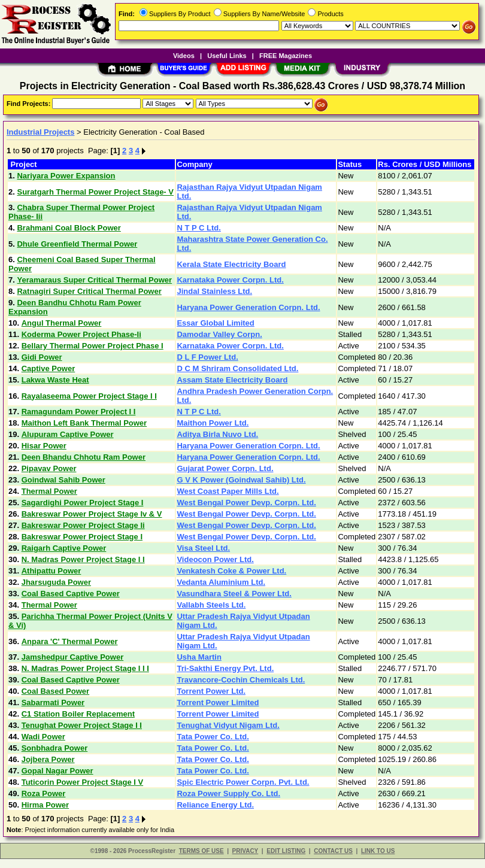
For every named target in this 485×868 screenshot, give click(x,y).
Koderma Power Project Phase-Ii (81, 334)
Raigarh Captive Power (64, 548)
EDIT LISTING (286, 851)
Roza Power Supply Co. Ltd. (228, 793)
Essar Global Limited (215, 323)
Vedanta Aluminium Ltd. (221, 582)
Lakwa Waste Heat (55, 380)
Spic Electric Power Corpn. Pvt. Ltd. (243, 782)
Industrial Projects (40, 132)
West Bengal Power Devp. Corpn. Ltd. (246, 503)
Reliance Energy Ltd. (215, 805)
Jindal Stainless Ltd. (214, 291)
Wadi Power (43, 737)
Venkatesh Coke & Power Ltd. (231, 571)
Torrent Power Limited (218, 702)
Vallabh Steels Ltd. (211, 605)
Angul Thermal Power (62, 323)
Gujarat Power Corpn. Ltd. (225, 468)
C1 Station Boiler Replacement (78, 714)
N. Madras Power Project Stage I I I (85, 668)
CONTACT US (333, 851)
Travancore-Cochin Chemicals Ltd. (241, 680)
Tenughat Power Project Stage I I (82, 725)
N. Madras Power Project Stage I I (83, 559)
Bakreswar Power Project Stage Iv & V (92, 514)
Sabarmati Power (53, 702)
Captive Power (48, 368)
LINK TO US (378, 851)
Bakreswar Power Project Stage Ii (83, 525)
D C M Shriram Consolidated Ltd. (237, 368)
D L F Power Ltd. (207, 357)
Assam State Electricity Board (232, 380)
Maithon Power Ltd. (213, 423)
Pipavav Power (49, 468)
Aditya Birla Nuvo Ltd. (217, 434)
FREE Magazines (286, 56)
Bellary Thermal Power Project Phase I (93, 346)
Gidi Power (42, 357)
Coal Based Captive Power (71, 594)
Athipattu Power (51, 571)
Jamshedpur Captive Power (73, 657)
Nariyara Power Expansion (66, 176)
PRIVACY (245, 851)
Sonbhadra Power (55, 748)
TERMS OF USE (201, 851)
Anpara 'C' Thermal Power (70, 641)
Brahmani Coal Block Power (69, 228)
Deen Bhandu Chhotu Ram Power (84, 457)
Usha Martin (199, 657)
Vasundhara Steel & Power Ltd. (234, 594)
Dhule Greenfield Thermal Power (77, 244)
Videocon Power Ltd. (215, 559)
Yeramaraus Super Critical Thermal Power (94, 280)
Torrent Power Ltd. (211, 691)
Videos (184, 56)
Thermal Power (49, 491)
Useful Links (227, 56)
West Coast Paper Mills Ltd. (228, 491)
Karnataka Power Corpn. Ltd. (230, 280)
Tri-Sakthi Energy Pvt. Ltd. (225, 668)
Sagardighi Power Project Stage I (83, 503)
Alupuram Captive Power (68, 434)
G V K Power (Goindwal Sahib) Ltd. (241, 480)
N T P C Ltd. (198, 228)
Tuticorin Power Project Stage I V (82, 782)
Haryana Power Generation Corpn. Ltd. (248, 307)
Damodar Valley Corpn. (219, 334)
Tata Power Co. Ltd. (213, 737)
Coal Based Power (55, 691)
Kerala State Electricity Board (231, 264)
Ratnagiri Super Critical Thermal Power (89, 291)
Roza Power (44, 793)
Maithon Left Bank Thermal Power (84, 423)
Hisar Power (44, 446)
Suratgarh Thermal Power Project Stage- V (95, 192)
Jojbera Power (48, 759)
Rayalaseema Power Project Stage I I (89, 396)
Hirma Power (45, 805)
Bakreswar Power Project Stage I (82, 537)
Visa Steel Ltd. (203, 548)
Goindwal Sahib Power (63, 480)
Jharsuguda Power (56, 582)
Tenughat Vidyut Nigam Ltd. (228, 725)
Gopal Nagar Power (57, 771)
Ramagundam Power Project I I (79, 412)
